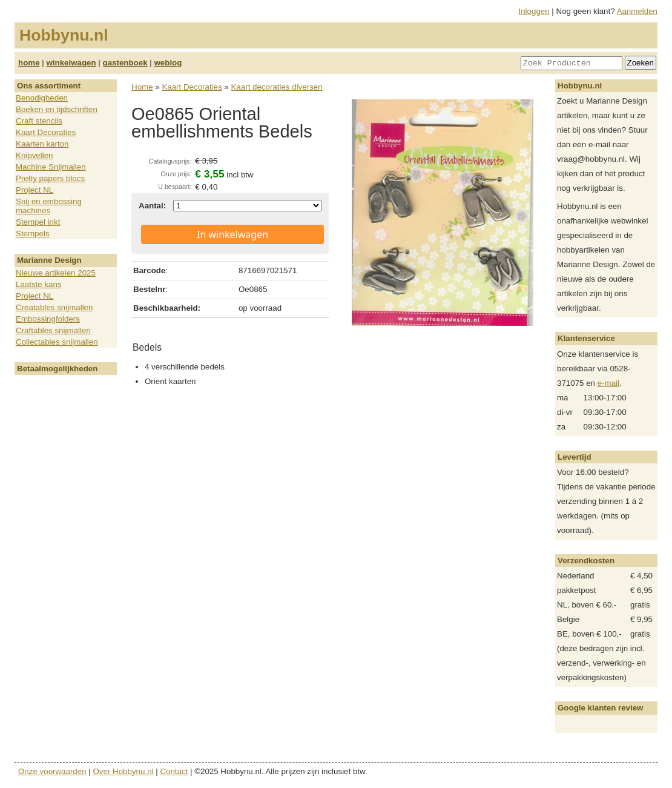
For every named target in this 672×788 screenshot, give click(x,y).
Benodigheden (42, 98)
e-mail (608, 383)
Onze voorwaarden (52, 771)
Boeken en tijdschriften (57, 109)
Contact (174, 771)
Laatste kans (39, 284)
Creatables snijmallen (54, 307)
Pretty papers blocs (50, 178)
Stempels (33, 233)
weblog (168, 63)
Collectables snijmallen (57, 342)
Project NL (35, 190)
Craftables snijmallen (53, 330)
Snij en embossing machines (49, 206)
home (29, 63)
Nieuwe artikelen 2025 (56, 273)
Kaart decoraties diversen (276, 87)
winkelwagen (71, 63)
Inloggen (534, 11)
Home (142, 87)
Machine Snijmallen (51, 167)
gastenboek (125, 63)
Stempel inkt (38, 222)
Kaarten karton (42, 144)
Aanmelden (637, 11)
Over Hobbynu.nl (124, 771)
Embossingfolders (48, 319)
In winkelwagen (232, 234)
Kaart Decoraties (46, 132)
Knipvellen (35, 155)
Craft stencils (39, 121)
